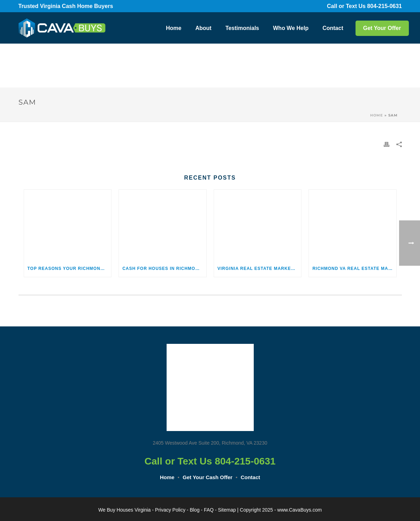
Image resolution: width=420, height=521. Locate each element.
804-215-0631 (389, 6)
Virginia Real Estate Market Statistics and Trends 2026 (259, 269)
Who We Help (291, 28)
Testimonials (242, 28)
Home (174, 28)
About (203, 28)
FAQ (209, 510)
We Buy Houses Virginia (124, 510)
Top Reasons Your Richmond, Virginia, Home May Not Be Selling (70, 269)
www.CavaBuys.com (300, 510)
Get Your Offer (382, 28)
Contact (333, 28)
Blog (194, 510)
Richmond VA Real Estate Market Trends (354, 269)
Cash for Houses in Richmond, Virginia (164, 269)
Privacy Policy (170, 510)
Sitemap (227, 510)
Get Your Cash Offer (208, 477)
